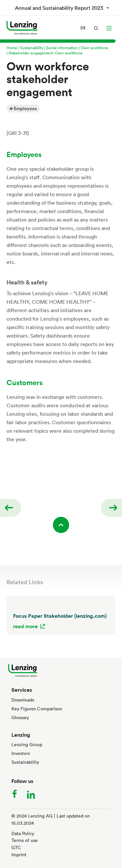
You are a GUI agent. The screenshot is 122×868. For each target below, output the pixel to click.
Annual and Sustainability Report (60, 8)
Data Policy (23, 833)
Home (12, 48)
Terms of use (25, 840)
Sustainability (32, 48)
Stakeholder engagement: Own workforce (46, 53)
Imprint (19, 854)
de (83, 28)
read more (25, 626)
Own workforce (95, 48)
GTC (16, 847)
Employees (25, 108)
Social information (62, 48)
